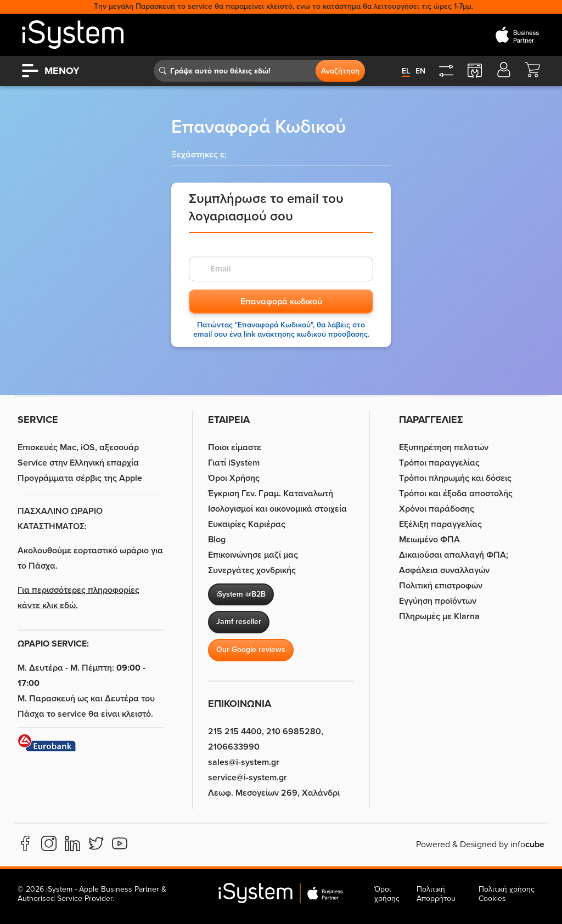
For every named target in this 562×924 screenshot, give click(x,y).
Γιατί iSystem (234, 463)
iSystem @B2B (241, 594)
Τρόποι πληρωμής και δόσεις (455, 478)
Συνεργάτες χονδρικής (252, 570)
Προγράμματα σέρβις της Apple (80, 478)
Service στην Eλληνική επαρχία (78, 463)
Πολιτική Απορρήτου (436, 894)
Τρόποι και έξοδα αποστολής (456, 494)
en (420, 71)
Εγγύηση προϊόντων (438, 601)
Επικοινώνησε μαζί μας (253, 555)
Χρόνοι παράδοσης (437, 509)
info (527, 844)
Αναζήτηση (340, 71)
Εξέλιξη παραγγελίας (440, 524)
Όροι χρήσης (387, 894)
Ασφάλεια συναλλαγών (444, 570)
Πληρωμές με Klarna (439, 616)
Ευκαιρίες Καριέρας (247, 524)
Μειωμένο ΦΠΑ (429, 540)
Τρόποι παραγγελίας (439, 463)
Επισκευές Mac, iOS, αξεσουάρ (78, 447)
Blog (217, 540)
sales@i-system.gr (244, 762)
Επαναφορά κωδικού (281, 302)
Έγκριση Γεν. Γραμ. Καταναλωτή (271, 494)
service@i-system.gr (248, 778)
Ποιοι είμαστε (235, 447)
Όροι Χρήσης (234, 478)
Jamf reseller (239, 622)
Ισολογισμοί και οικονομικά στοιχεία (277, 509)
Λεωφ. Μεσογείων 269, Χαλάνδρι (274, 793)
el (406, 71)
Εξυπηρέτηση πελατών (444, 447)
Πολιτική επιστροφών (441, 586)
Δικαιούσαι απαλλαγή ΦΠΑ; (454, 555)
